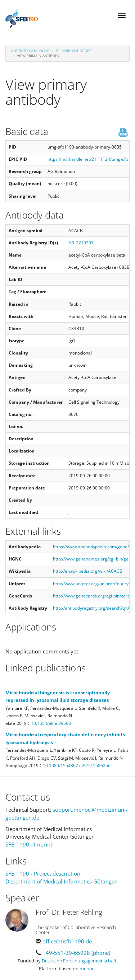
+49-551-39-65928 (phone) (76, 953)
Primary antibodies (74, 51)
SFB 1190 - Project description (43, 873)
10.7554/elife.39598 (51, 723)
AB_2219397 (81, 243)
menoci (87, 969)
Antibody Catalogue (30, 51)
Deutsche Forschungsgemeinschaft (79, 961)
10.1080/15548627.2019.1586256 (77, 766)
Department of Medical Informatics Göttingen (62, 881)
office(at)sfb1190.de (67, 941)
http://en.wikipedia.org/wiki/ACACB (88, 571)
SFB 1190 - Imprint (29, 844)
